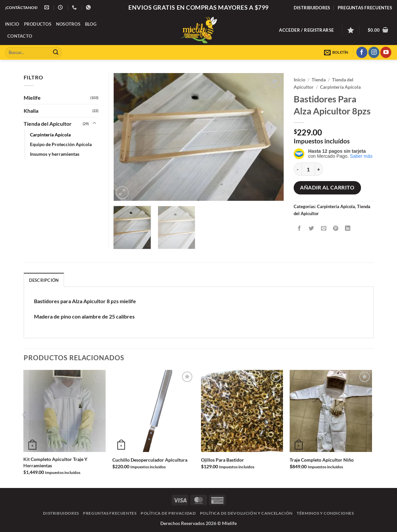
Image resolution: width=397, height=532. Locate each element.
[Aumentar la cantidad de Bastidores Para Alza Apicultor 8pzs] (319, 169)
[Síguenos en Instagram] (374, 52)
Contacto (20, 36)
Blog (91, 24)
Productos (38, 24)
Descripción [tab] (44, 280)
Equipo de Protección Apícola (61, 144)
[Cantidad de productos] (308, 169)
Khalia (31, 111)
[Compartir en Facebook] (299, 228)
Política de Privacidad (168, 513)
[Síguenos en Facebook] (362, 52)
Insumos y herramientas (55, 154)
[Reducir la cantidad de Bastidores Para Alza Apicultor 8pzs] (298, 169)
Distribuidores (312, 8)
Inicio (12, 24)
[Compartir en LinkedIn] (348, 228)
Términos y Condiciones (325, 513)
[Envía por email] (323, 228)
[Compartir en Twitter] (311, 228)
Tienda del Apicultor (48, 124)
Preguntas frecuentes (365, 8)
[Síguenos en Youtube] (386, 52)
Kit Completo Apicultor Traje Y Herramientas (55, 462)
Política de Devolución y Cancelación (246, 513)
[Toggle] (94, 123)
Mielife (32, 98)
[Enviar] (56, 52)
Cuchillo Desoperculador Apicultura (150, 460)
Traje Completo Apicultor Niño (322, 460)
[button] (306, 30)
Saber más (361, 156)
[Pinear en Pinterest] (335, 228)
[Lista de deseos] (351, 30)
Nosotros (68, 24)
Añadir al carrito (327, 187)
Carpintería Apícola (340, 87)
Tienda (319, 80)
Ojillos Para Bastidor (222, 460)
